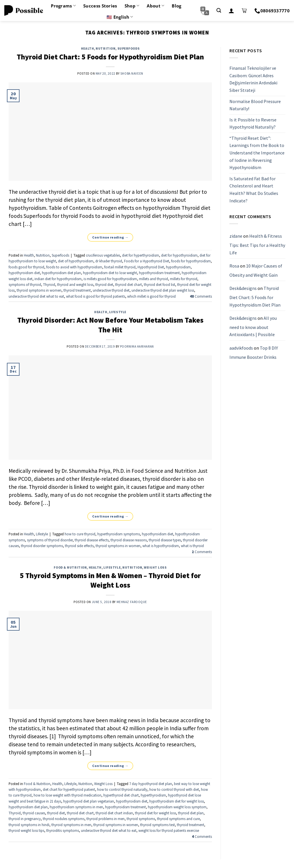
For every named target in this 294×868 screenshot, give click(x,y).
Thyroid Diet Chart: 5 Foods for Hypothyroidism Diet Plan (110, 57)
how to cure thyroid (80, 534)
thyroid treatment (77, 290)
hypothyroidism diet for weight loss (177, 801)
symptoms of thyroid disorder (50, 540)
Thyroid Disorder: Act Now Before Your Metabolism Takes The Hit (110, 325)
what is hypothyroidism (161, 546)
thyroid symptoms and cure (178, 819)
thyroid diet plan (191, 813)
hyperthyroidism (153, 795)
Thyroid (49, 284)
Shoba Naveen (132, 73)
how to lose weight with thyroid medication (67, 795)
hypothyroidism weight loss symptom (177, 807)
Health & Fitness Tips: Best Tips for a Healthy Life (257, 244)
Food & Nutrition (70, 567)
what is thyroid (192, 546)
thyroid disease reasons (129, 540)
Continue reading (110, 237)
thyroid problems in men (106, 819)
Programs (63, 6)
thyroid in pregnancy (25, 819)
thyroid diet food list (159, 284)
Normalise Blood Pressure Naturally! (255, 105)
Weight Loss (155, 567)
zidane (236, 236)
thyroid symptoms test (157, 825)
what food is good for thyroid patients (96, 296)
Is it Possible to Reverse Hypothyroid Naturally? (253, 123)
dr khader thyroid (109, 261)
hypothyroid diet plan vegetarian (89, 801)
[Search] (219, 10)
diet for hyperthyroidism (141, 255)
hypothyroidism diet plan (61, 273)
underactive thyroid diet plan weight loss (163, 290)
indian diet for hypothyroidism (58, 279)
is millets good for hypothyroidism (110, 279)
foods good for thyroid (26, 267)
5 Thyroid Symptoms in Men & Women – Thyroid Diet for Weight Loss (110, 580)
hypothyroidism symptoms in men (76, 807)
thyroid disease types (165, 540)
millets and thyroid (153, 279)
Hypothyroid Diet (151, 267)
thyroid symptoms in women (39, 290)
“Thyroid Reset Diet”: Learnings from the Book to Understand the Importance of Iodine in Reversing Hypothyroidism (257, 153)
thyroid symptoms (141, 819)
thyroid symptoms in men (71, 825)
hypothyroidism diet (24, 273)
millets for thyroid (184, 279)
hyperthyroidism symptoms (119, 534)
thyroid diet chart (128, 284)
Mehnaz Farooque (132, 602)
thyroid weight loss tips (26, 830)
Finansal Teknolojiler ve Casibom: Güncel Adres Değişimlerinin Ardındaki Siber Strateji (253, 79)
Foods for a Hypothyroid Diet (147, 261)
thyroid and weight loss (75, 284)
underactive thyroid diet (111, 290)
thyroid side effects (79, 546)
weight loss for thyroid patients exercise (169, 830)
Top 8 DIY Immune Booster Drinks (254, 352)
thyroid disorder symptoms (42, 546)
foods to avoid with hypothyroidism (74, 267)
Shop (132, 6)
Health (87, 49)
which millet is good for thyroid (151, 296)
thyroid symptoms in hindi (29, 825)
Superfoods (129, 49)
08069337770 (272, 11)
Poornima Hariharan (137, 346)
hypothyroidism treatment (159, 273)
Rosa (234, 266)
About (155, 6)
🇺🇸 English (120, 17)
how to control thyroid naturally (122, 789)
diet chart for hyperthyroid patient (69, 789)
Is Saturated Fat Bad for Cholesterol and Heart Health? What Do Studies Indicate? (254, 190)
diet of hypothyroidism (76, 261)
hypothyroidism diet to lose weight (110, 273)
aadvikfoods (241, 348)
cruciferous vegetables (103, 255)
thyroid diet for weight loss (155, 813)
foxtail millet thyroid (120, 267)
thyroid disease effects (92, 540)
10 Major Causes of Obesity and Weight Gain (256, 270)
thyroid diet (104, 284)
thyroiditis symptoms (63, 830)
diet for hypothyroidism (179, 255)
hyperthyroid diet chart (121, 795)
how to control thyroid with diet (174, 789)
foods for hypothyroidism (191, 261)
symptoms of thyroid (25, 284)
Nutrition (106, 49)
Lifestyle (118, 312)
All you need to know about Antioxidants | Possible (253, 326)
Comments (201, 296)
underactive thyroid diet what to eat (36, 296)
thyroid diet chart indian (114, 813)
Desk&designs (243, 288)
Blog (176, 6)
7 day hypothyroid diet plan (151, 784)
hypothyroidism (178, 267)
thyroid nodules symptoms (64, 819)
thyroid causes (34, 813)
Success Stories (100, 6)
